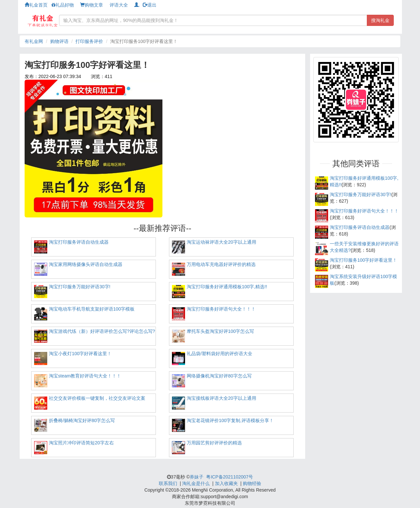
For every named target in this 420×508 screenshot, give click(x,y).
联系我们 (168, 483)
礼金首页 (36, 5)
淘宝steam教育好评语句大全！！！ (85, 376)
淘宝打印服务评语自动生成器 (79, 242)
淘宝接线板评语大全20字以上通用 (221, 398)
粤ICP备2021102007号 (230, 477)
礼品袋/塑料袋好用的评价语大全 (220, 354)
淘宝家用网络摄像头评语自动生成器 (86, 264)
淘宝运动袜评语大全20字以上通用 (221, 242)
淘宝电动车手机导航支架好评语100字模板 (92, 309)
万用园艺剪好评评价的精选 (214, 443)
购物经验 (252, 483)
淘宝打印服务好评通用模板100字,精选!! (227, 287)
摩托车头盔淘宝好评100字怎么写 (220, 331)
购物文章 (92, 5)
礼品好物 (63, 5)
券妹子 (197, 477)
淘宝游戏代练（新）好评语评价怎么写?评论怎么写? (102, 331)
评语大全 (119, 5)
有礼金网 (34, 41)
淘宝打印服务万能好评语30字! (80, 287)
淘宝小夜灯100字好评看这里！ (80, 354)
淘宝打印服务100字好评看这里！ (363, 260)
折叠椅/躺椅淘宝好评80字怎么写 (82, 420)
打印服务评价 (89, 41)
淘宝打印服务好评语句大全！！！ (221, 309)
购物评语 (59, 41)
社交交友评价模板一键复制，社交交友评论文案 (97, 398)
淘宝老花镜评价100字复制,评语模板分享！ (230, 420)
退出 (150, 5)
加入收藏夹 (226, 483)
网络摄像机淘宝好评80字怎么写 (219, 376)
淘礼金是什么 (196, 483)
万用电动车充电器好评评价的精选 (221, 264)
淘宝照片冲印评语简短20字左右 (81, 443)
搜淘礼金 (380, 20)
